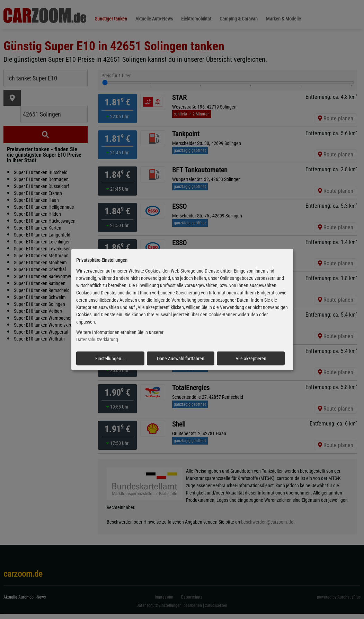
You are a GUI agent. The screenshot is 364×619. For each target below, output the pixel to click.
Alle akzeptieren (251, 359)
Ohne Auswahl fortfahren (181, 359)
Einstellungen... (110, 359)
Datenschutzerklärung (97, 339)
